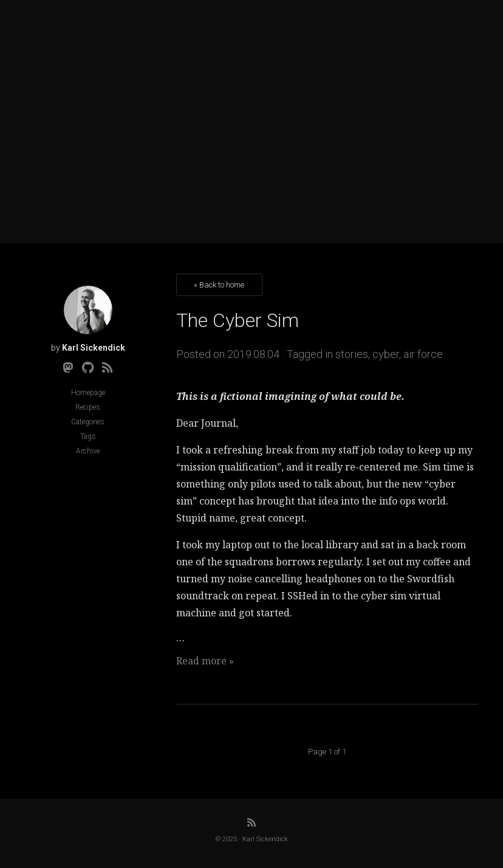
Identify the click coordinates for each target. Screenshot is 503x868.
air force (423, 354)
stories (352, 354)
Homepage (88, 393)
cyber (386, 354)
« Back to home (219, 285)
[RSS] (108, 368)
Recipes (88, 407)
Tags (88, 436)
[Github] (88, 368)
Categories (88, 422)
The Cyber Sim (238, 320)
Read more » (205, 661)
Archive (88, 451)
